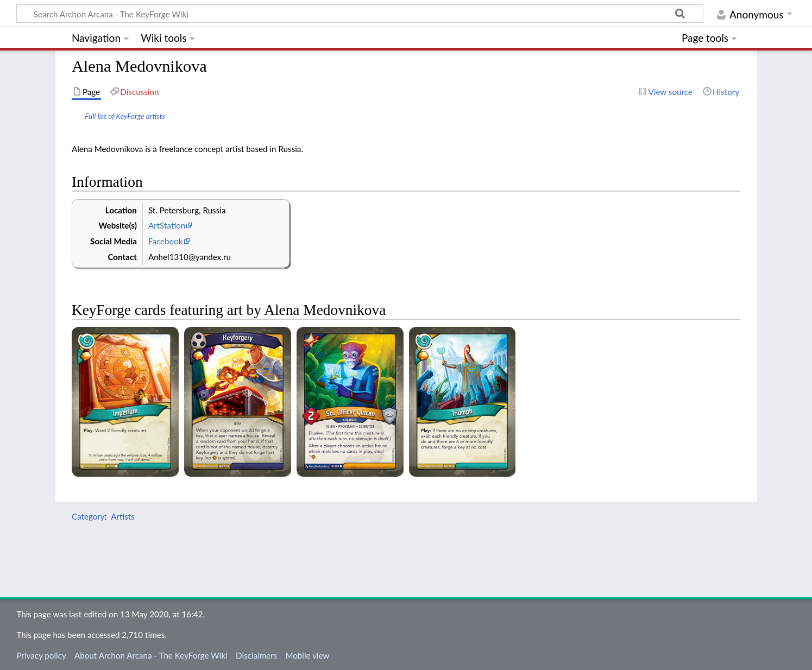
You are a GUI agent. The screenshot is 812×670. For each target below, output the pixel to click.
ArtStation (167, 225)
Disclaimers (256, 655)
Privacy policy (41, 655)
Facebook (166, 241)
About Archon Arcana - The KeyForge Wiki (151, 655)
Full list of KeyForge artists (125, 116)
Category (88, 516)
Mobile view (307, 655)
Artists (123, 516)
